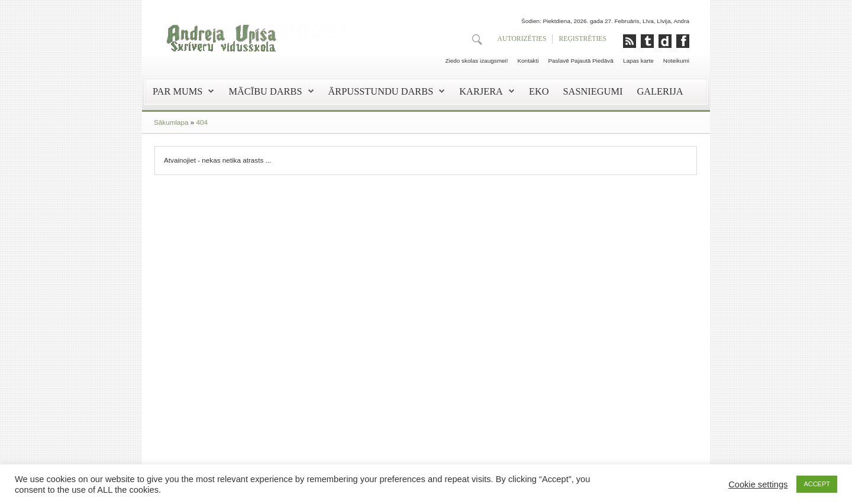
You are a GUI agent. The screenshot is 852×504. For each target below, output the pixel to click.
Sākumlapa (171, 122)
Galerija (660, 91)
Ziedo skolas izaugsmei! (476, 61)
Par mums (177, 91)
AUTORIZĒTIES (522, 39)
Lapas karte (638, 61)
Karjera (481, 91)
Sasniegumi (593, 91)
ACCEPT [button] (817, 484)
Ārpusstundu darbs (381, 91)
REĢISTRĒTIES (582, 39)
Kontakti (528, 61)
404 (202, 122)
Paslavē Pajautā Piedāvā (581, 61)
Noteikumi (676, 61)
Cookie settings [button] (758, 484)
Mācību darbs (265, 91)
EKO (539, 91)
